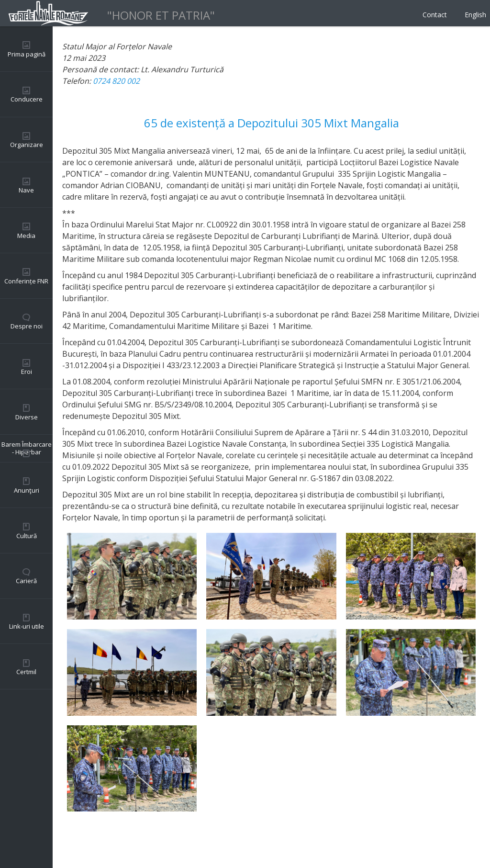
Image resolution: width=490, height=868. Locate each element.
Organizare (27, 145)
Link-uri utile (27, 626)
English (475, 15)
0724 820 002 (116, 81)
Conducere (27, 99)
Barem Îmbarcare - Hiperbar (27, 448)
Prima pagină (27, 54)
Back (71, 839)
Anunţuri (27, 490)
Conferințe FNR (26, 281)
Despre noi (27, 326)
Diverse (27, 417)
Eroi (27, 372)
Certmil (26, 672)
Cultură (27, 536)
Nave (26, 190)
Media (26, 236)
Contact (435, 15)
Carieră (26, 581)
